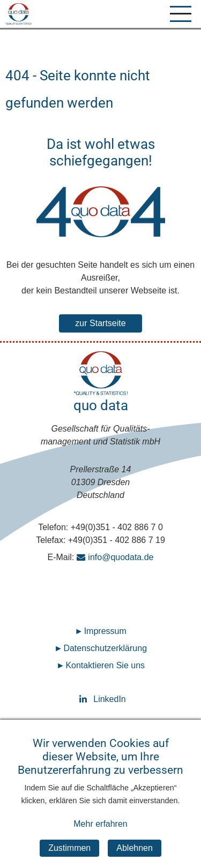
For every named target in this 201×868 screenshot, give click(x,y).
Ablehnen (135, 858)
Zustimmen (69, 858)
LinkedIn (101, 699)
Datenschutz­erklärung (105, 648)
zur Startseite (100, 323)
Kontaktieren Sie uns (105, 665)
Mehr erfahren (100, 833)
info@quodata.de (121, 557)
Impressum (105, 631)
